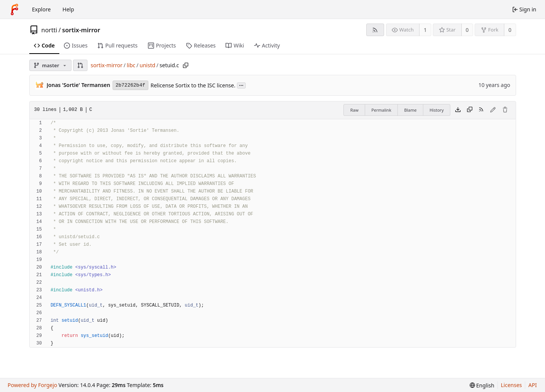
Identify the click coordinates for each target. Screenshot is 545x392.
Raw (354, 110)
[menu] (482, 385)
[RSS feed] (375, 30)
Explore (41, 9)
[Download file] (458, 110)
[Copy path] (186, 65)
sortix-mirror (81, 30)
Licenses (512, 385)
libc (131, 65)
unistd (147, 65)
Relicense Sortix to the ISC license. (193, 85)
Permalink (381, 110)
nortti (49, 30)
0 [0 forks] (510, 30)
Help (68, 9)
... (242, 85)
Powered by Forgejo (32, 385)
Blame (411, 110)
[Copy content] (470, 110)
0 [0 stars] (467, 30)
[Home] (14, 9)
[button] (80, 65)
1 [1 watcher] (425, 30)
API (532, 385)
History (436, 110)
